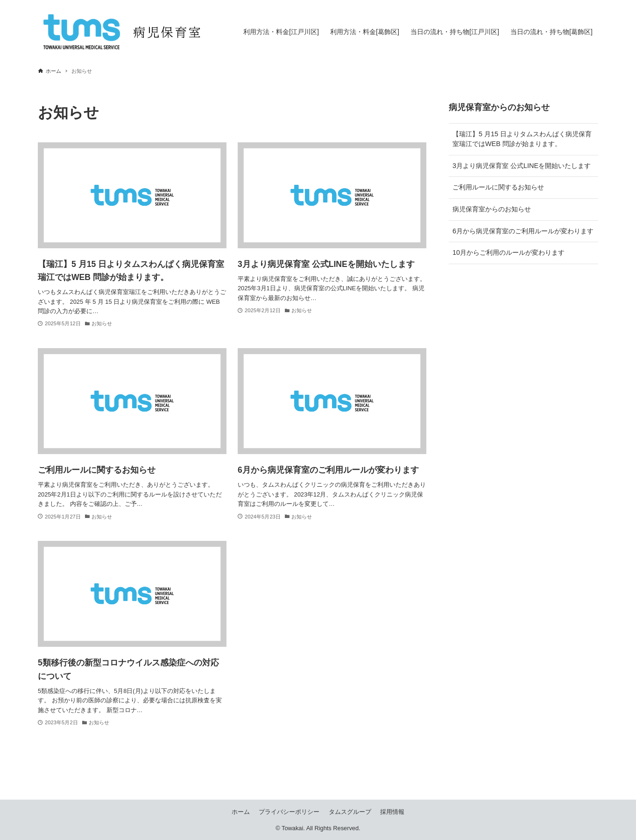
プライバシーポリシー (289, 812)
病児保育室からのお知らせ (492, 209)
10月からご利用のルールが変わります (509, 252)
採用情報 (392, 812)
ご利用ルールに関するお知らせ (498, 187)
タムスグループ (350, 812)
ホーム (241, 812)
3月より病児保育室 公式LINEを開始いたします (522, 166)
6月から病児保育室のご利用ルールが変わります (523, 231)
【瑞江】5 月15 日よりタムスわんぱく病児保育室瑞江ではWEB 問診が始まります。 (522, 139)
